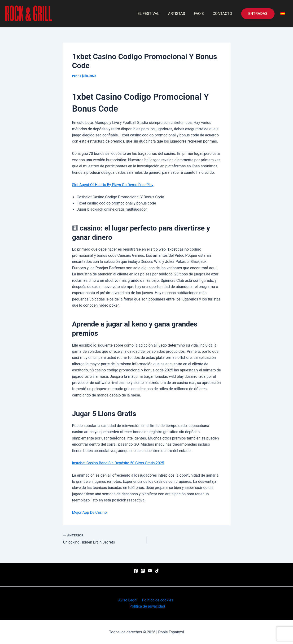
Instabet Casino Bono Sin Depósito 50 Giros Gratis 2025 (119, 463)
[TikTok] (157, 570)
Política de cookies (157, 600)
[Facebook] (136, 570)
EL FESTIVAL (153, 14)
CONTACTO (223, 14)
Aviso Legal (128, 600)
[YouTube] (150, 570)
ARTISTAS (180, 14)
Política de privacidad (147, 606)
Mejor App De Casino (90, 512)
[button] (258, 14)
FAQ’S (201, 14)
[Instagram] (143, 570)
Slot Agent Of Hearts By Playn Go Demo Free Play (114, 185)
